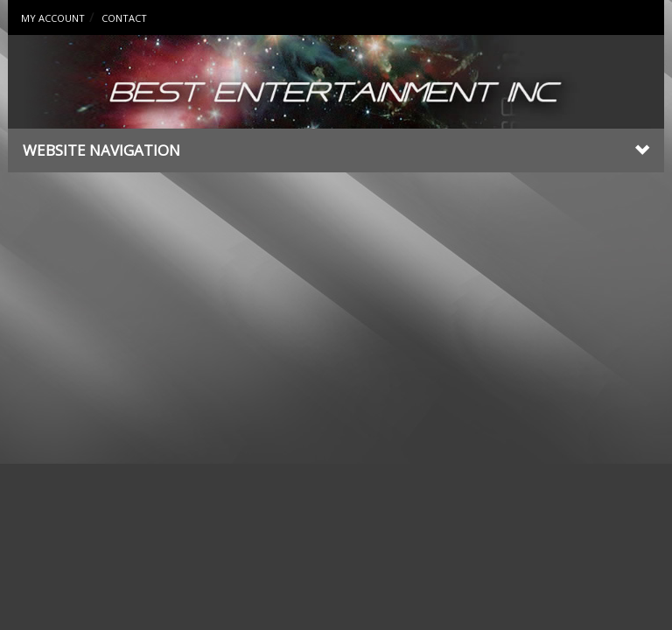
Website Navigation (336, 150)
